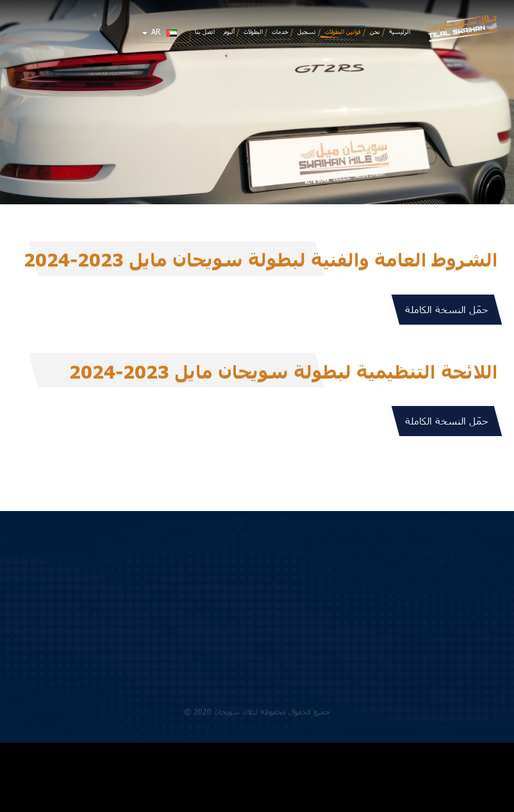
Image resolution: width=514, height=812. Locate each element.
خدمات (280, 32)
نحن (375, 32)
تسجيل (307, 32)
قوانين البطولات (343, 32)
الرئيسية (400, 32)
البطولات (253, 32)
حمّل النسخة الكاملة (447, 309)
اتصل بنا (205, 32)
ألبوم (229, 32)
